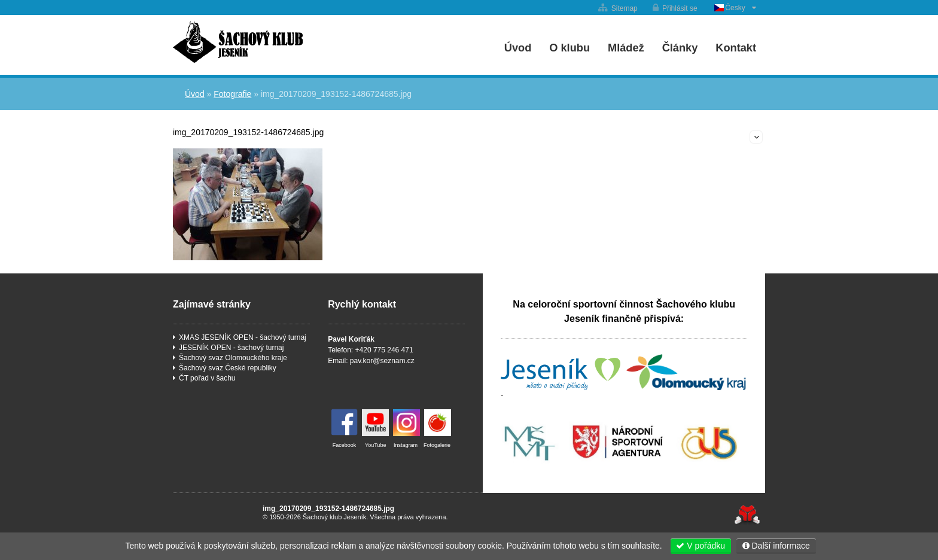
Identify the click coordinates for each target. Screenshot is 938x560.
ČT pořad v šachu (207, 378)
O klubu (569, 48)
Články (680, 48)
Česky (735, 8)
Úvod (238, 42)
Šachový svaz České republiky (228, 368)
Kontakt (736, 48)
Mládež (626, 48)
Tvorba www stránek (747, 515)
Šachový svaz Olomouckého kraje (233, 358)
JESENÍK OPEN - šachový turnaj (231, 348)
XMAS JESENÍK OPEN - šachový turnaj (243, 337)
